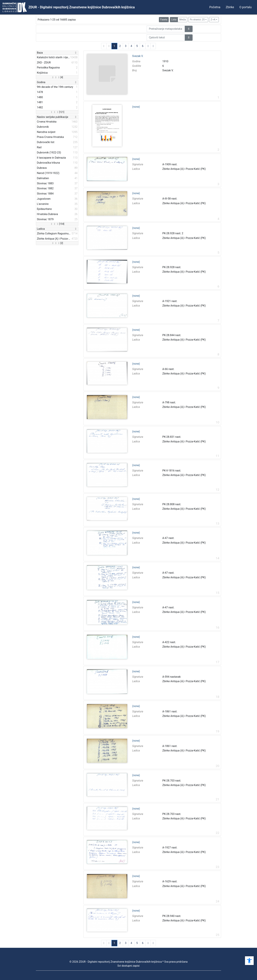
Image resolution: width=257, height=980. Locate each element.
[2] (57, 243)
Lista (174, 20)
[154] (57, 224)
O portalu (245, 7)
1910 (165, 61)
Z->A (213, 20)
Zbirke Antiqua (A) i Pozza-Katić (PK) (184, 169)
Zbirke (230, 7)
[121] (57, 112)
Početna (215, 7)
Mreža (182, 20)
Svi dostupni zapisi (129, 966)
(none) (136, 107)
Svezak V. (138, 56)
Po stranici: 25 (197, 20)
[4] (57, 77)
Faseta (164, 20)
